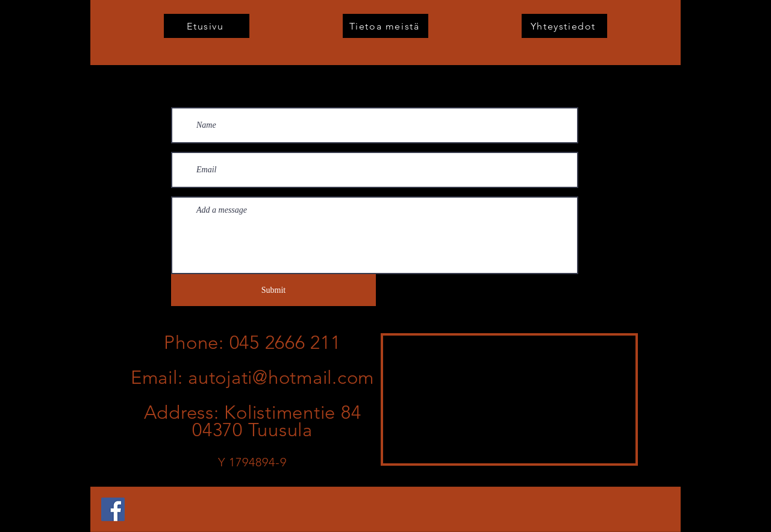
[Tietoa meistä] (385, 26)
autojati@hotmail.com (281, 377)
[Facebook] (113, 509)
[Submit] (273, 290)
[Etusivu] (207, 26)
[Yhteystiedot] (564, 26)
